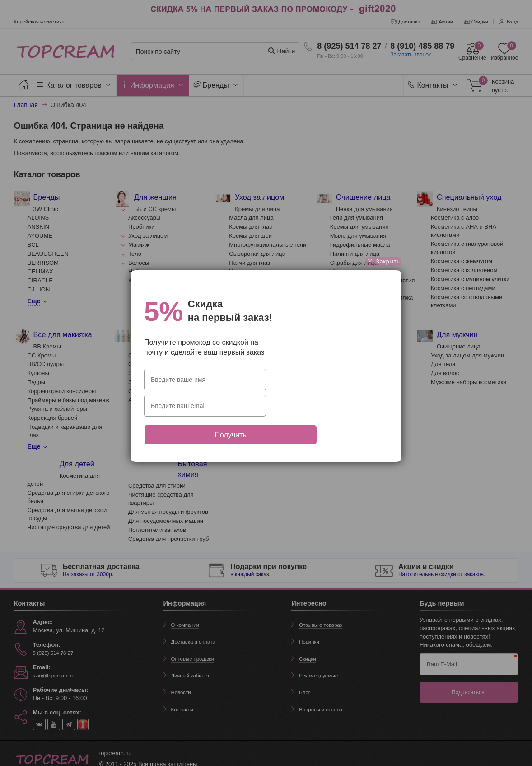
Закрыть (383, 279)
